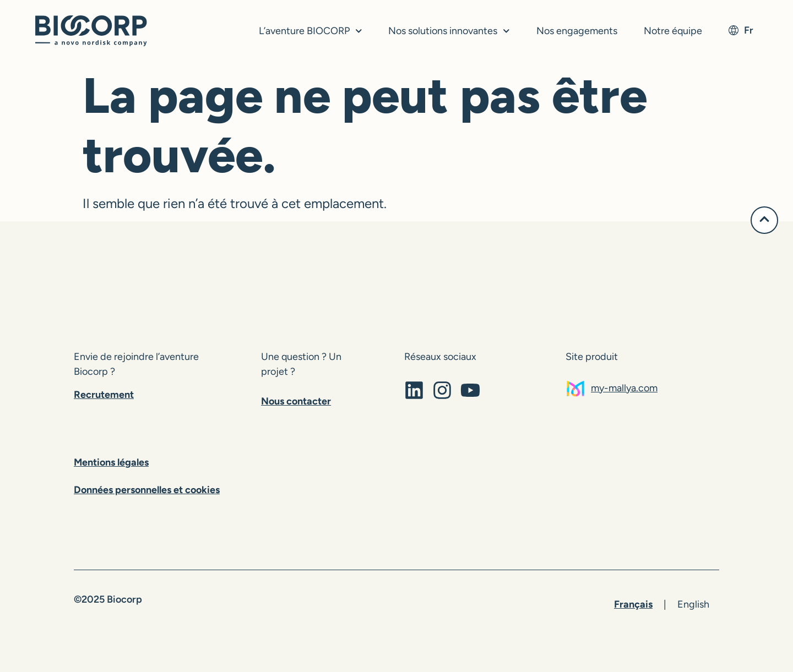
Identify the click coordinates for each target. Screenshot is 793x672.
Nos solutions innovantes (449, 31)
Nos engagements (577, 31)
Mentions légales (111, 462)
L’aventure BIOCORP (311, 31)
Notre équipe (673, 31)
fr (741, 30)
